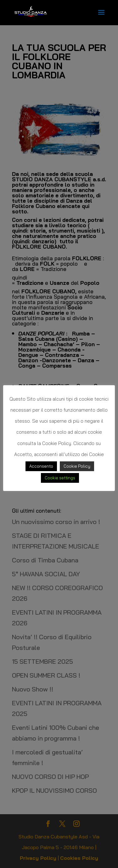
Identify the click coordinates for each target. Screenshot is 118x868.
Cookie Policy (77, 466)
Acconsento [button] (41, 466)
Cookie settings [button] (60, 478)
